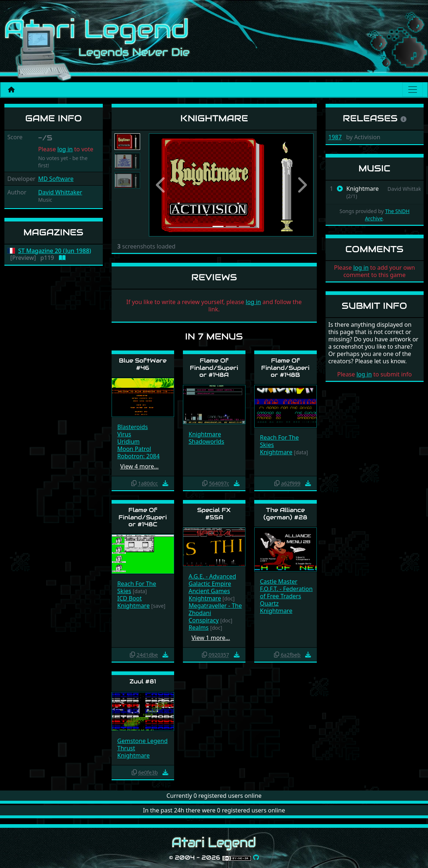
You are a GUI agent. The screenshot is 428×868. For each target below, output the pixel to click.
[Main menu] (413, 90)
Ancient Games (209, 591)
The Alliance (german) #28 (285, 513)
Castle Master (279, 581)
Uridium (129, 441)
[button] (161, 185)
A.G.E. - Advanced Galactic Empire (213, 580)
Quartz (269, 603)
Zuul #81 (143, 681)
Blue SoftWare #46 (143, 364)
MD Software (56, 179)
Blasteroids (133, 427)
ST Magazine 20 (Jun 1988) (55, 251)
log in (65, 149)
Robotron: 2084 (139, 456)
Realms (199, 628)
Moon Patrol (134, 449)
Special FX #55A (214, 513)
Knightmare (205, 434)
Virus (124, 434)
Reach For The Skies (279, 441)
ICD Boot (130, 598)
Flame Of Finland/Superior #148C (143, 517)
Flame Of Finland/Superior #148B (285, 367)
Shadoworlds (207, 441)
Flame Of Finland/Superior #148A (214, 367)
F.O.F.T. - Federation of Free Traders (286, 592)
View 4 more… (140, 466)
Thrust (126, 748)
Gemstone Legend (143, 741)
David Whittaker (60, 192)
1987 (335, 137)
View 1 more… (211, 638)
